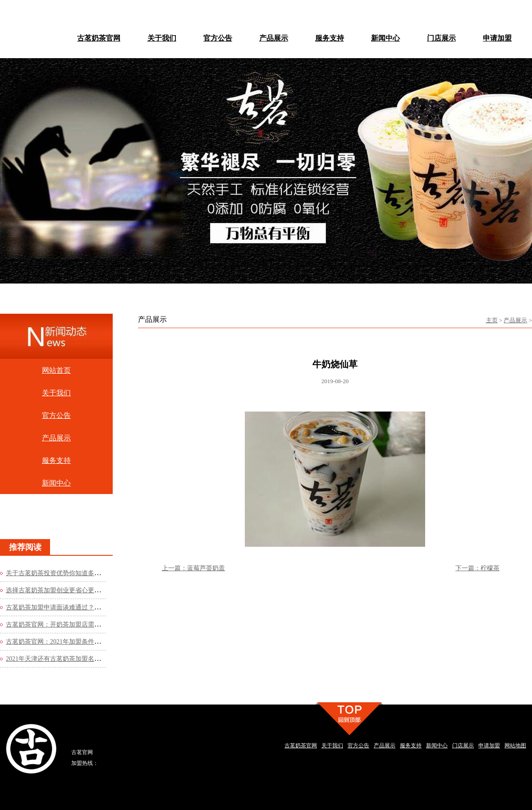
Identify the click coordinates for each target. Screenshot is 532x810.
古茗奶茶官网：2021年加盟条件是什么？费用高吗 (75, 642)
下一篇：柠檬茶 (477, 568)
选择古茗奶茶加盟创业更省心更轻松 (56, 590)
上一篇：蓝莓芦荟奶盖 (193, 568)
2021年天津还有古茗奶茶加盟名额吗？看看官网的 (75, 659)
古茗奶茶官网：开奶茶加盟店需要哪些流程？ (69, 625)
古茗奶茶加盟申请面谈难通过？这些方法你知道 (72, 607)
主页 (492, 320)
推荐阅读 (25, 547)
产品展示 (515, 320)
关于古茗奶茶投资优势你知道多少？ (56, 573)
